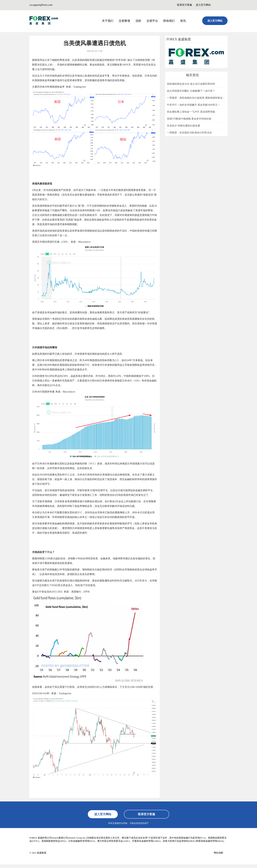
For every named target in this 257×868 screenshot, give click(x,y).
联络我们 (169, 21)
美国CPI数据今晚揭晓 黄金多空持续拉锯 (189, 119)
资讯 (183, 21)
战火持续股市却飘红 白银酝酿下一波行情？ (191, 91)
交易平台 (152, 21)
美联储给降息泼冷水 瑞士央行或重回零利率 (191, 84)
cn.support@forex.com (41, 5)
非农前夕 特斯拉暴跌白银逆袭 (183, 126)
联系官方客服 (185, 5)
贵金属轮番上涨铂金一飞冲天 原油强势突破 (191, 112)
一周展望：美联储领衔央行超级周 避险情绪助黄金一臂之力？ (201, 98)
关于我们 (108, 21)
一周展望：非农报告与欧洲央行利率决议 (189, 133)
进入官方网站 (203, 5)
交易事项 (124, 21)
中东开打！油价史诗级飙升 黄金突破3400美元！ (193, 105)
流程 (138, 21)
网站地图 (218, 853)
